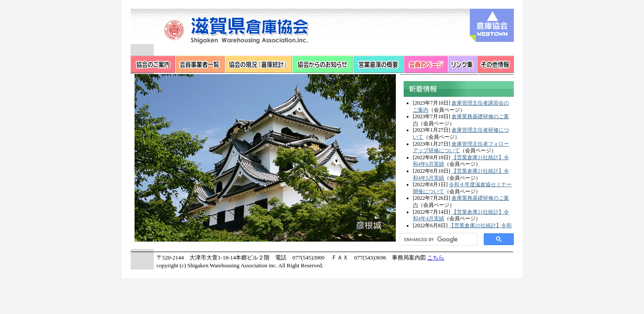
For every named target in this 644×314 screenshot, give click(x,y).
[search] (438, 239)
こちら (436, 258)
